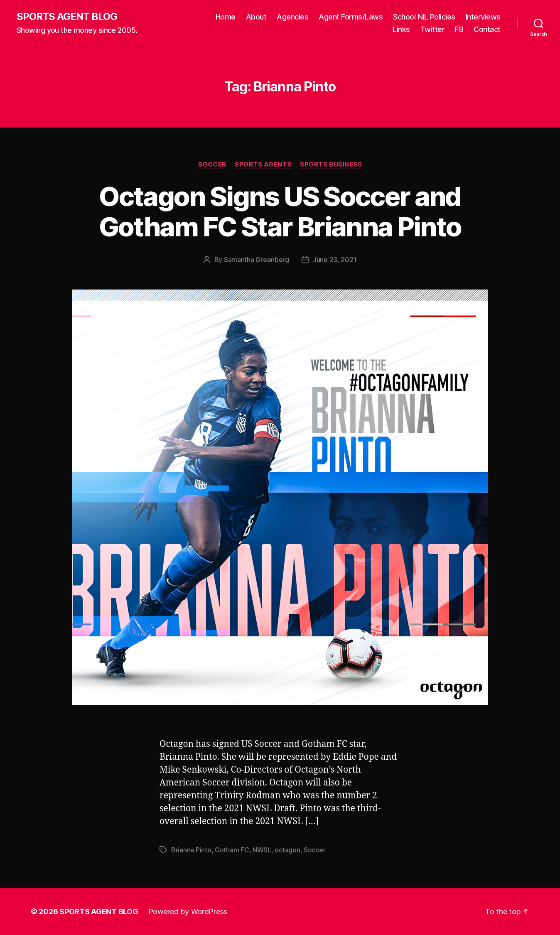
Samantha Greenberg (257, 260)
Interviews (483, 17)
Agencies (292, 17)
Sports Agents (263, 164)
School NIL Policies (424, 17)
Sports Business (331, 164)
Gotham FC (232, 850)
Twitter (433, 29)
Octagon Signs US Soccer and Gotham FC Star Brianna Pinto (280, 211)
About (256, 17)
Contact (487, 29)
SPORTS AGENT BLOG (67, 17)
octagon (287, 850)
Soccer (212, 164)
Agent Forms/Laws (351, 17)
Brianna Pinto (191, 850)
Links (401, 29)
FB (459, 29)
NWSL (262, 850)
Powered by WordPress (188, 912)
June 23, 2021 (335, 260)
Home (226, 17)
